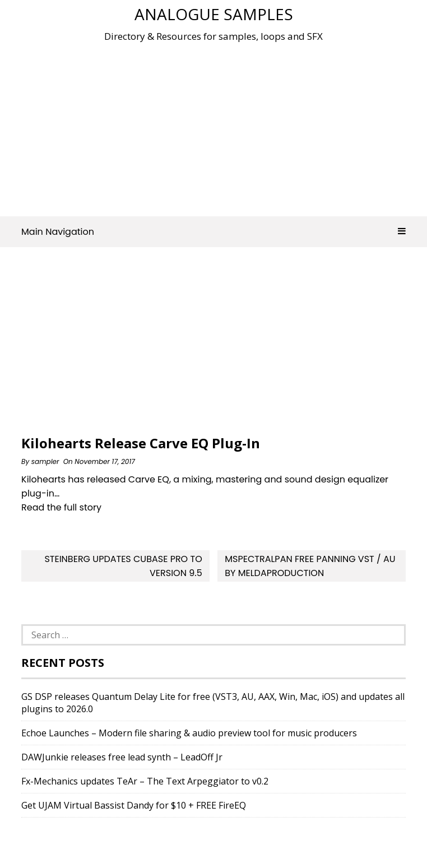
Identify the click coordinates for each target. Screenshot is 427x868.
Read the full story (61, 507)
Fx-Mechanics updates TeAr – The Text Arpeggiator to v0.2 (145, 781)
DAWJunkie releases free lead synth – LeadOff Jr (122, 757)
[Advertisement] (224, 126)
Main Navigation (214, 232)
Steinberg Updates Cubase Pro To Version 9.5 (123, 566)
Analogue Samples (214, 14)
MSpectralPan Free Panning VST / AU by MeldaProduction (310, 566)
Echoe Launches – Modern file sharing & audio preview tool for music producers (189, 733)
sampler (45, 461)
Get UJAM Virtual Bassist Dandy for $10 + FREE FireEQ (134, 805)
